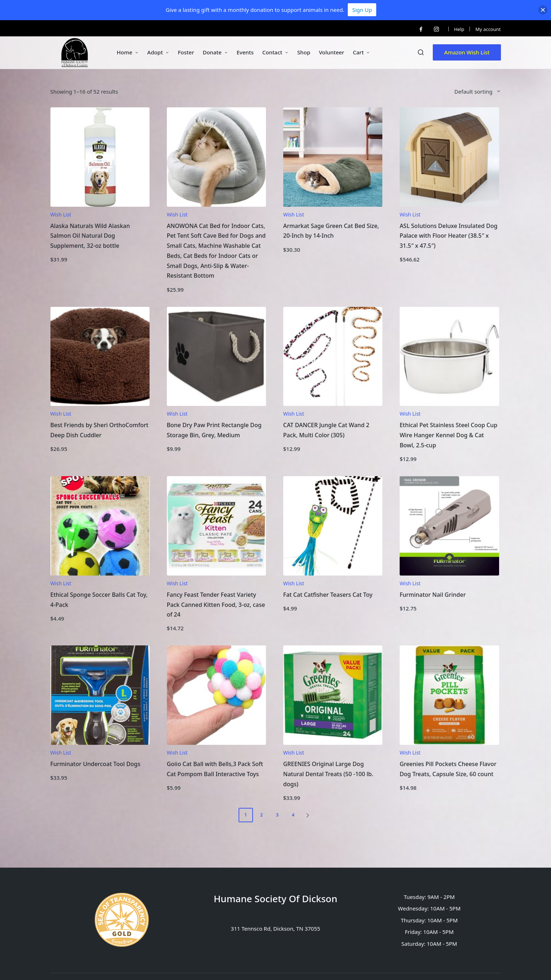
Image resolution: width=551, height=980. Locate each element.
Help (459, 29)
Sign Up (362, 10)
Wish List (61, 214)
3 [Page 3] (277, 815)
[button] (467, 52)
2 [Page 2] (261, 815)
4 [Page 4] (293, 815)
